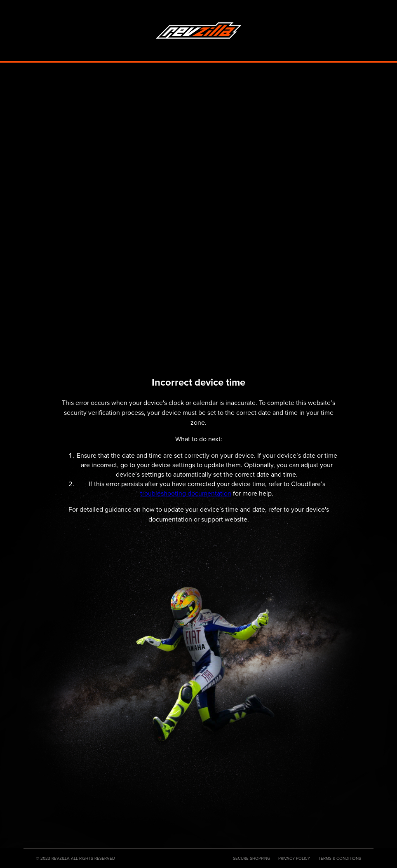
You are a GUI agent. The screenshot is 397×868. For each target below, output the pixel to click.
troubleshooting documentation (186, 493)
